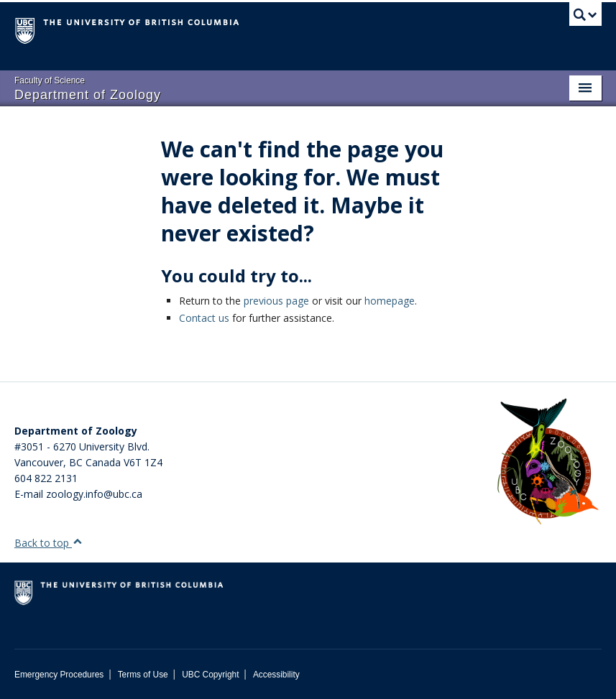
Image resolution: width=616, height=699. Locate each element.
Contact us (204, 318)
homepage (390, 301)
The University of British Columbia (264, 29)
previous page (276, 301)
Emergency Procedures (59, 675)
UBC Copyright (210, 675)
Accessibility (276, 675)
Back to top (49, 543)
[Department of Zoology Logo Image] (548, 462)
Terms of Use (143, 675)
